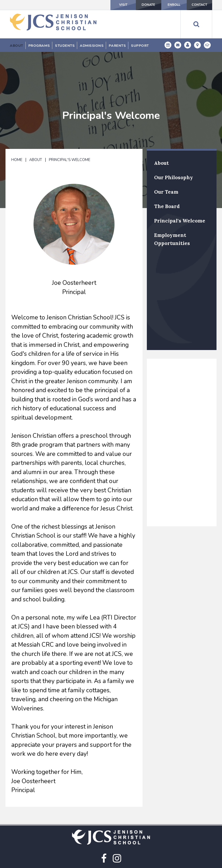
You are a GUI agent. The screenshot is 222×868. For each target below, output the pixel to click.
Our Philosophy (174, 148)
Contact (196, 5)
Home (17, 130)
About (36, 130)
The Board (167, 177)
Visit (101, 5)
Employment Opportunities (172, 210)
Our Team (166, 162)
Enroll (164, 5)
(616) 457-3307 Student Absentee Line (111, 863)
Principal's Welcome (70, 130)
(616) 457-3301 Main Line (111, 858)
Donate (133, 5)
